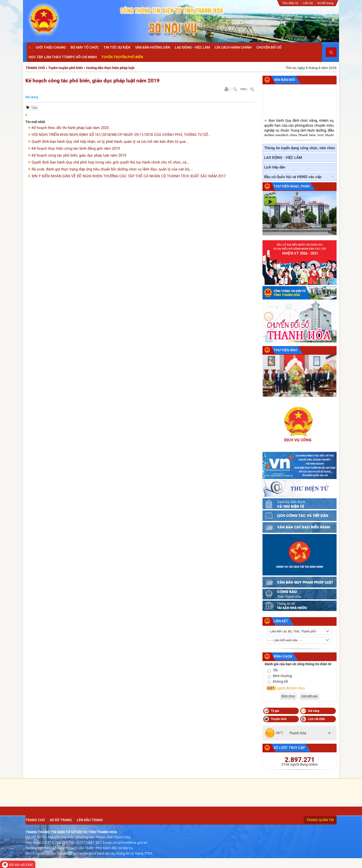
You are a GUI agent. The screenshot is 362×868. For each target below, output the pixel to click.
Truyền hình (279, 719)
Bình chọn (283, 656)
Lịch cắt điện (316, 719)
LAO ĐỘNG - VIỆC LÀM (283, 158)
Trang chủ (35, 68)
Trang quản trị (320, 820)
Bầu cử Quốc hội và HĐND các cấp (293, 177)
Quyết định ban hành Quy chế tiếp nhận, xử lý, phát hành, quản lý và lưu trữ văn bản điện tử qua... (110, 142)
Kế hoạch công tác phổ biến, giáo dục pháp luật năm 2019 (92, 81)
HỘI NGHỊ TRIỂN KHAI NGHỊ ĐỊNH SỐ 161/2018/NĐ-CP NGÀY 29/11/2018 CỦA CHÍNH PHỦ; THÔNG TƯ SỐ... (121, 135)
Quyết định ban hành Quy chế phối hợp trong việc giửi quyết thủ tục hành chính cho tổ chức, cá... (111, 162)
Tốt (275, 670)
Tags (34, 108)
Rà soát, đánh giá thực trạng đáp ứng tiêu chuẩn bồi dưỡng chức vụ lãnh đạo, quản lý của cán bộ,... (112, 169)
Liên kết (281, 621)
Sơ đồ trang (325, 3)
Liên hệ (308, 3)
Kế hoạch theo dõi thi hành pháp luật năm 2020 (70, 128)
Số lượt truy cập (289, 748)
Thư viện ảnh (285, 350)
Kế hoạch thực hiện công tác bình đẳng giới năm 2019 (76, 148)
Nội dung (32, 97)
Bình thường (282, 676)
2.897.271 (300, 760)
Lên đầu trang (90, 820)
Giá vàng (314, 711)
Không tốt (281, 682)
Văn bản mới (284, 80)
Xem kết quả (309, 696)
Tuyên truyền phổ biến (66, 68)
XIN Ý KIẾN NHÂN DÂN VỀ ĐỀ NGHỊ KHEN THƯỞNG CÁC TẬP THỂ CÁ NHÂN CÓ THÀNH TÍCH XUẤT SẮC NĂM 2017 (129, 176)
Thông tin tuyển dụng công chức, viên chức (300, 148)
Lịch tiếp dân (275, 167)
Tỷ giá (275, 711)
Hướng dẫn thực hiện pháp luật (110, 68)
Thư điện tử (290, 3)
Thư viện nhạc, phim (292, 186)
